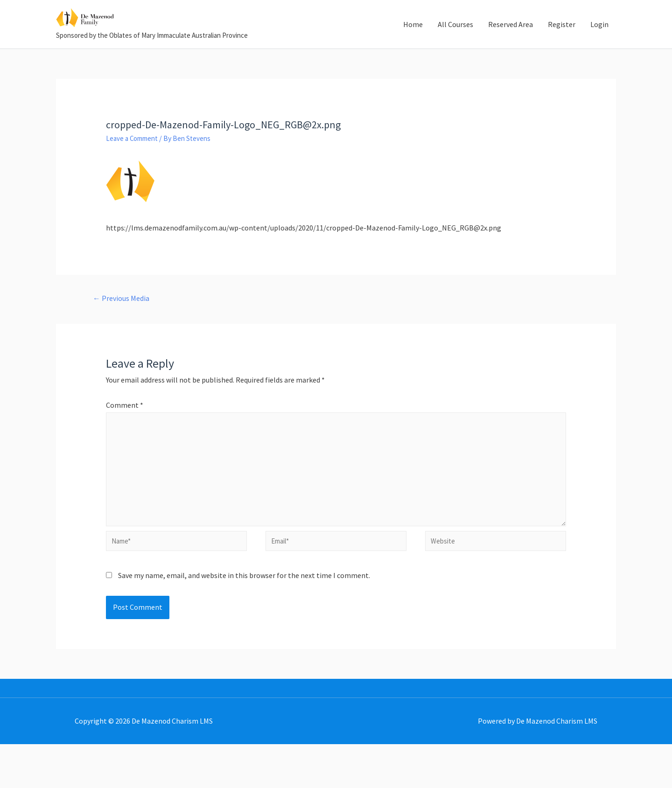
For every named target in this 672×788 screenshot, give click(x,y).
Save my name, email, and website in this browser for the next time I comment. (244, 619)
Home (413, 40)
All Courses (455, 40)
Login (599, 40)
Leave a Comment (135, 170)
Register (562, 40)
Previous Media (124, 331)
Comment (125, 439)
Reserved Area (511, 40)
